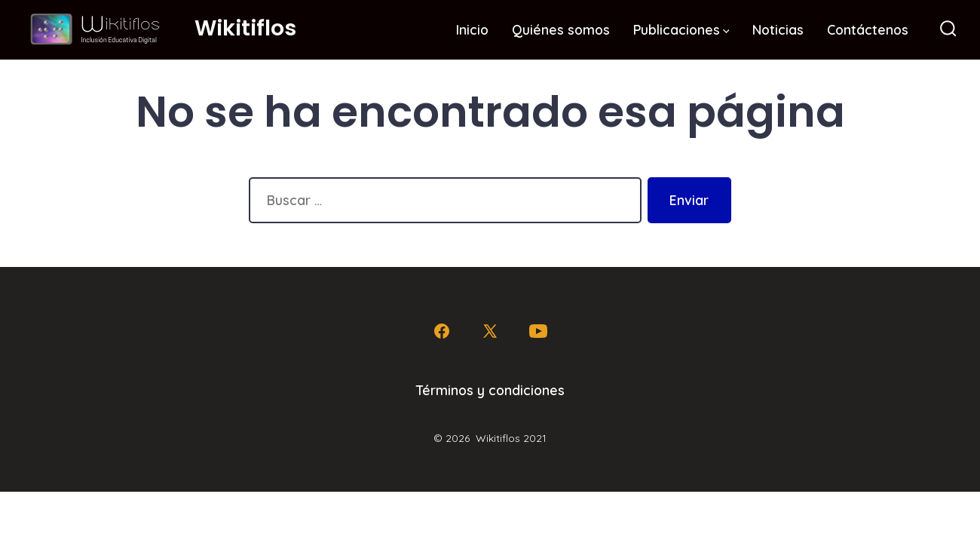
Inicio (472, 29)
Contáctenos (868, 29)
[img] (726, 31)
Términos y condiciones (490, 390)
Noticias (778, 29)
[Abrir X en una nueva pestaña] (490, 331)
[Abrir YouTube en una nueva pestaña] (538, 331)
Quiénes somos (561, 29)
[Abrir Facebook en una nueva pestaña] (442, 331)
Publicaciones (681, 29)
